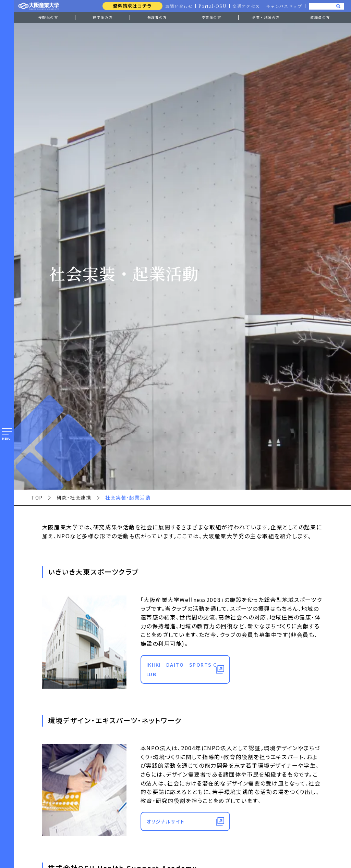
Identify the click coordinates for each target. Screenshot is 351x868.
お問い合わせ (177, 6)
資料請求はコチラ (130, 6)
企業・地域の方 (266, 17)
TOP (37, 498)
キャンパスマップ (284, 6)
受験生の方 (48, 17)
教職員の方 (320, 17)
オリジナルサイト (166, 821)
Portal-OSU (211, 6)
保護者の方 (157, 17)
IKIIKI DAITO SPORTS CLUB (182, 669)
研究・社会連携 (74, 498)
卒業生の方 (211, 17)
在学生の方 (102, 17)
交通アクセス (246, 6)
